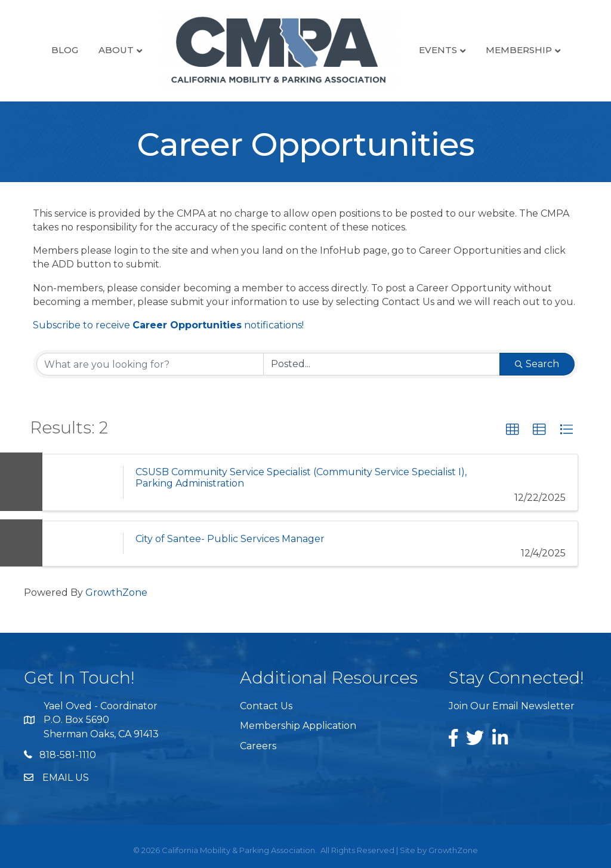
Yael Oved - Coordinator (101, 706)
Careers (258, 746)
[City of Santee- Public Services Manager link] (83, 544)
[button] (513, 430)
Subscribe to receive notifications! (168, 325)
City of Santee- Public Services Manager (230, 539)
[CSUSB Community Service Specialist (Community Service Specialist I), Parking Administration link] (83, 482)
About (116, 50)
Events (438, 50)
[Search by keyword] (150, 364)
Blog (65, 50)
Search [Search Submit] (537, 364)
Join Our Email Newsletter (512, 706)
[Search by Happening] (382, 364)
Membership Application (298, 726)
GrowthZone (116, 592)
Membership (519, 50)
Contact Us (266, 706)
